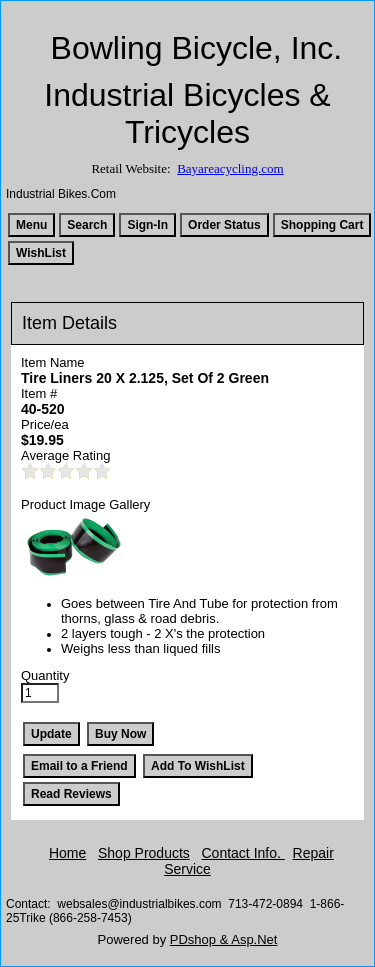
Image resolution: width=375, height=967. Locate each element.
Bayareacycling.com (230, 168)
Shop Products (144, 853)
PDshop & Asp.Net (224, 939)
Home (67, 853)
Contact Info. (243, 853)
